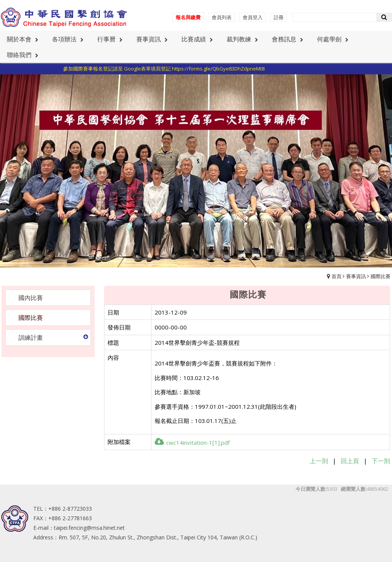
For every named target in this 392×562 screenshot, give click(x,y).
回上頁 (350, 461)
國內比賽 (31, 298)
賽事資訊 (356, 276)
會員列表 (222, 17)
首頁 (336, 276)
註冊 (279, 17)
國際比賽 (381, 276)
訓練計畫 (31, 338)
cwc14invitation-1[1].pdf (192, 442)
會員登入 (253, 17)
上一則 (319, 461)
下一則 (381, 461)
